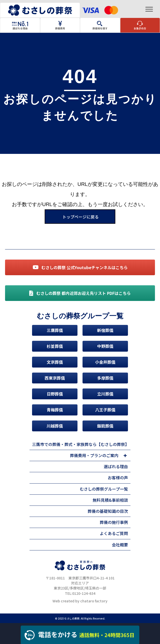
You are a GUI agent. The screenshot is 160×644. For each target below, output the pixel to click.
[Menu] (149, 9)
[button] (125, 456)
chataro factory (94, 601)
